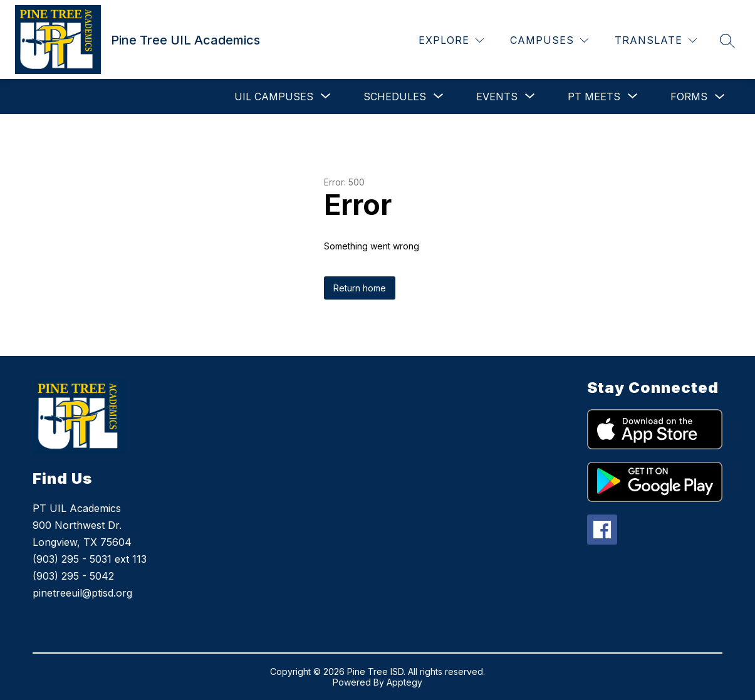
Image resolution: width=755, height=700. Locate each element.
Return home (360, 288)
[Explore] (451, 40)
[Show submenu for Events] (497, 97)
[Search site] (727, 41)
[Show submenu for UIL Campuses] (274, 97)
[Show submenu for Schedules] (395, 97)
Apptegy (404, 682)
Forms (689, 97)
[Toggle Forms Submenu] (720, 97)
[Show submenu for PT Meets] (594, 97)
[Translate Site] (656, 40)
